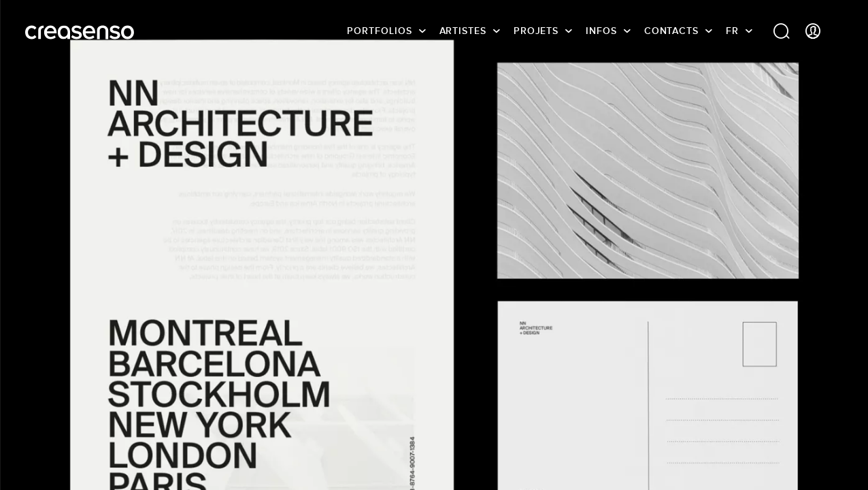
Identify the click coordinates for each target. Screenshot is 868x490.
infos (601, 31)
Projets (536, 31)
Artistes (463, 31)
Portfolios (379, 31)
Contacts (671, 31)
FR (732, 31)
